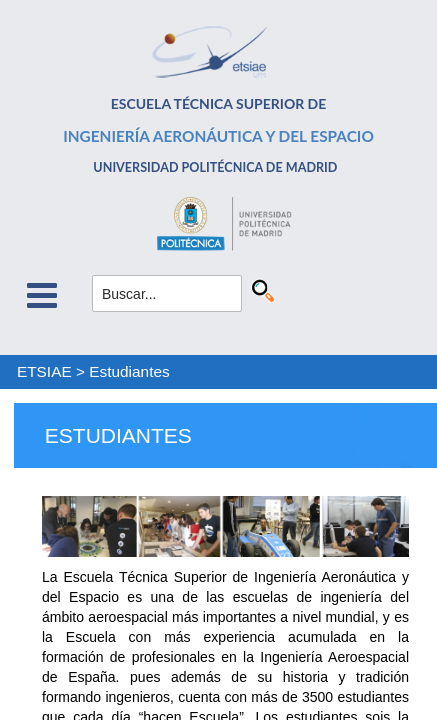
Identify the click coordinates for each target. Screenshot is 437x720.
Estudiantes (129, 371)
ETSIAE (44, 371)
